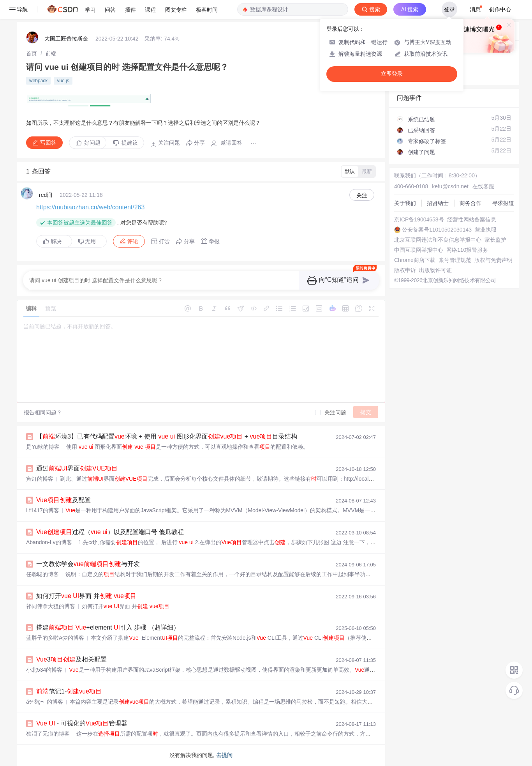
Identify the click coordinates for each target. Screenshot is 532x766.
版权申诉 (405, 270)
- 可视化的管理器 (82, 723)
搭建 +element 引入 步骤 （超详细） (108, 627)
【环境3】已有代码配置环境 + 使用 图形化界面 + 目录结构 (167, 436)
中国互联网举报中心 (419, 250)
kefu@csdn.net (450, 186)
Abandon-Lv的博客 (49, 542)
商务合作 (470, 203)
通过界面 (77, 468)
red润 (46, 195)
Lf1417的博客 (43, 510)
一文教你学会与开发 (88, 564)
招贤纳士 (438, 203)
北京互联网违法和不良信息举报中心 (438, 240)
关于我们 (405, 203)
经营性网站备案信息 (472, 219)
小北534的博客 (44, 670)
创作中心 (500, 9)
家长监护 (495, 240)
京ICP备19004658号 (419, 219)
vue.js (63, 81)
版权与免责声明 (493, 260)
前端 (51, 53)
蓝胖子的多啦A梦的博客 (55, 638)
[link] (32, 53)
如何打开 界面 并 (86, 596)
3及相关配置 (71, 659)
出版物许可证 (435, 270)
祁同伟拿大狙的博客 (51, 606)
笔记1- (69, 691)
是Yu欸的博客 (43, 447)
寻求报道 (503, 203)
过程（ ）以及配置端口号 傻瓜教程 (110, 532)
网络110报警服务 (467, 250)
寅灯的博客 (40, 479)
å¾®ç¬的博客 (45, 702)
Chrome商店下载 (415, 260)
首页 (32, 53)
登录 (449, 9)
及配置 (63, 500)
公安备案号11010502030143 (437, 230)
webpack (38, 81)
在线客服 (483, 186)
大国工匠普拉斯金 (66, 39)
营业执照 (486, 230)
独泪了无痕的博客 (48, 734)
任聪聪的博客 (42, 574)
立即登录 (392, 74)
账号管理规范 (455, 260)
